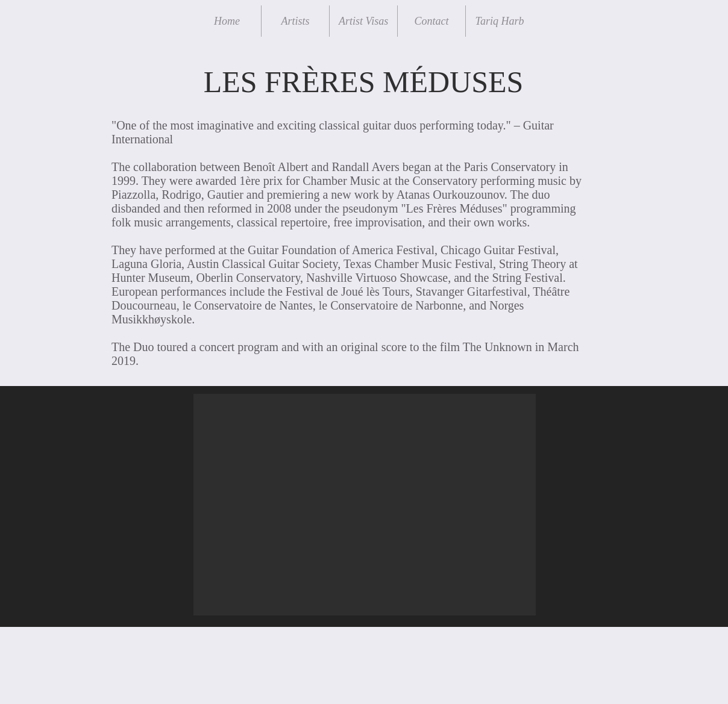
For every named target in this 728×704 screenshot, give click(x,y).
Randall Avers (365, 167)
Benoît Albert (277, 167)
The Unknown (497, 347)
